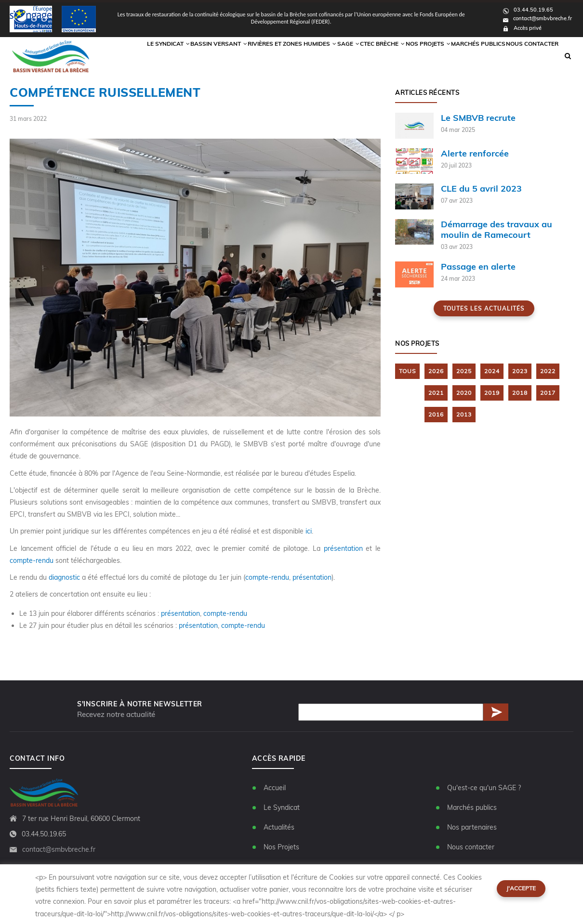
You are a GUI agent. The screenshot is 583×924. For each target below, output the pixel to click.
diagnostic (64, 577)
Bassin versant (190, 56)
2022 (548, 371)
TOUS (407, 371)
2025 (464, 371)
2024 (492, 371)
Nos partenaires (472, 827)
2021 (436, 393)
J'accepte (521, 888)
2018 (520, 393)
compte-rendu (32, 560)
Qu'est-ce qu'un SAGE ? (484, 788)
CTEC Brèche (366, 56)
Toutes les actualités (484, 309)
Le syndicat (136, 56)
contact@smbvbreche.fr (537, 18)
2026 (436, 371)
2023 (520, 371)
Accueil (275, 788)
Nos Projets (417, 56)
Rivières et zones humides (266, 56)
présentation (345, 548)
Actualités (279, 827)
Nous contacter (530, 56)
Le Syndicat (282, 807)
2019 (492, 393)
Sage (326, 56)
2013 (464, 414)
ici (309, 532)
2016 (436, 414)
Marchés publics (472, 56)
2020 (464, 393)
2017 (548, 393)
